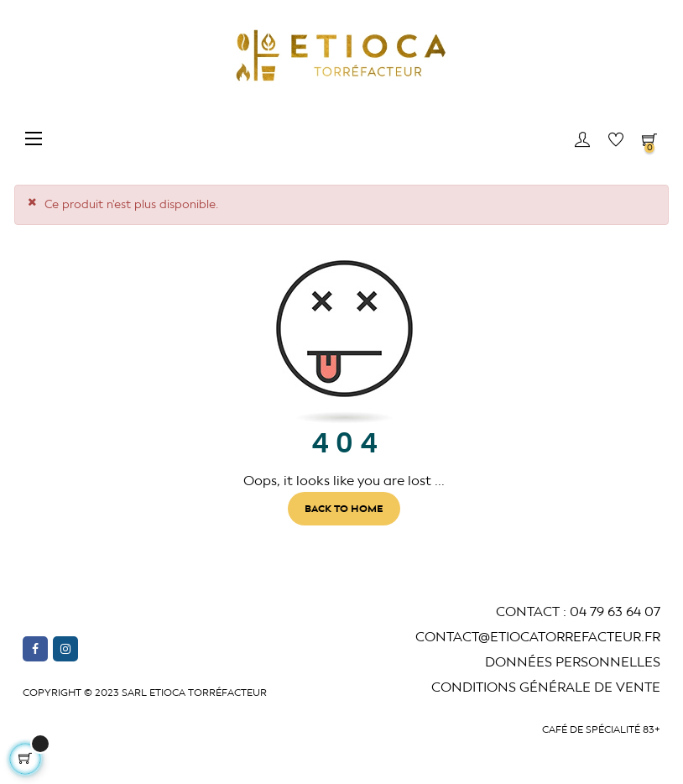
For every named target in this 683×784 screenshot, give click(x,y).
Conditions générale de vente (546, 687)
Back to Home (344, 509)
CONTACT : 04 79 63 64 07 (578, 612)
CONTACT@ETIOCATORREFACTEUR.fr (538, 637)
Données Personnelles (573, 662)
